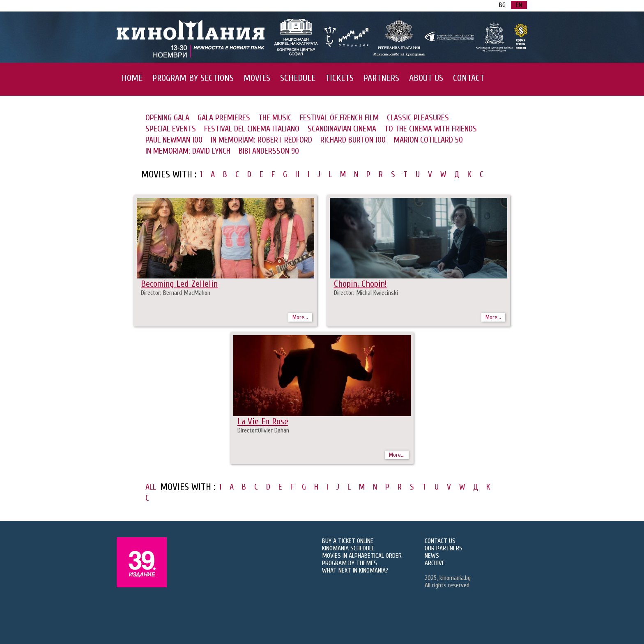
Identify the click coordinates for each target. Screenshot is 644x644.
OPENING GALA (167, 118)
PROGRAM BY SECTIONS (193, 78)
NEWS (432, 556)
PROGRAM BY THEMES (350, 563)
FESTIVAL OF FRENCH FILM (339, 118)
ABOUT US (426, 78)
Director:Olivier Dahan (263, 430)
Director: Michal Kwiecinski (366, 293)
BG (502, 5)
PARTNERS (381, 78)
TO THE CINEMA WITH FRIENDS (431, 129)
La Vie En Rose (263, 421)
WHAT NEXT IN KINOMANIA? (355, 570)
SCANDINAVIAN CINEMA (342, 129)
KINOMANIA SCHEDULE (348, 548)
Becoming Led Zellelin (179, 284)
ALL (151, 487)
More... (300, 317)
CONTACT (469, 78)
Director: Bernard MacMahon (176, 293)
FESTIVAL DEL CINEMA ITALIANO (252, 129)
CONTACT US (440, 541)
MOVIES (257, 78)
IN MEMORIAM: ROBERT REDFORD (261, 140)
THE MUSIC (275, 118)
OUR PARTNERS (444, 548)
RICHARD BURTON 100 (353, 140)
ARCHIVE (435, 563)
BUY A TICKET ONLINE (348, 541)
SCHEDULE (298, 78)
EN (519, 5)
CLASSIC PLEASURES (418, 118)
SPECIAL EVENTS (171, 129)
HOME (132, 78)
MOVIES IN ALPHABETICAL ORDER (362, 556)
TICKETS (339, 78)
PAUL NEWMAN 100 (174, 140)
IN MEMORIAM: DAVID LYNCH (188, 151)
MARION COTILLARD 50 (428, 140)
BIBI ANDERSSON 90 (269, 151)
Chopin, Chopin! (360, 284)
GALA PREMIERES (224, 118)
